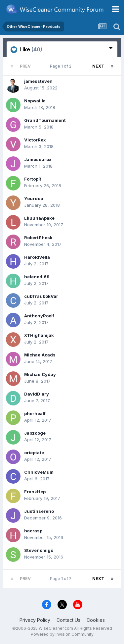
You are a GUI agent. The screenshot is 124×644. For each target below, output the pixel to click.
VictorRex (35, 140)
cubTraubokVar (41, 296)
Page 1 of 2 (62, 66)
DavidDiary (37, 394)
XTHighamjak (39, 335)
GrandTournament (45, 120)
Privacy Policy (35, 620)
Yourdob (34, 198)
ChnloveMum (39, 472)
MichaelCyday (40, 374)
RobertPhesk (38, 238)
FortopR (33, 179)
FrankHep (35, 492)
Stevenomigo (39, 550)
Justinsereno (39, 511)
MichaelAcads (40, 355)
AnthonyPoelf (39, 316)
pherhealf (35, 413)
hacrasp (33, 531)
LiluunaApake (39, 218)
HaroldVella (37, 257)
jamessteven (38, 81)
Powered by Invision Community (62, 634)
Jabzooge (35, 433)
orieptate (34, 453)
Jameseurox (38, 159)
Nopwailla (35, 101)
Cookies (96, 620)
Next (98, 66)
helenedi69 (37, 277)
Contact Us (68, 620)
